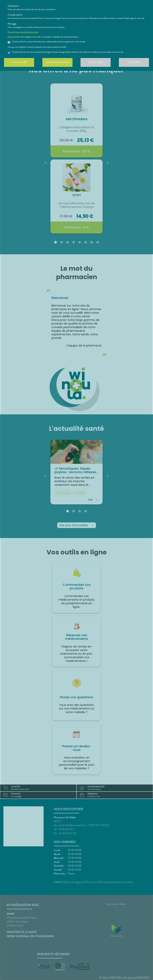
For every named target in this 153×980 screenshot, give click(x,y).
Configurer (134, 62)
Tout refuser (96, 62)
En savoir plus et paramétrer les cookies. (23, 32)
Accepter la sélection (57, 62)
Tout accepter (19, 62)
